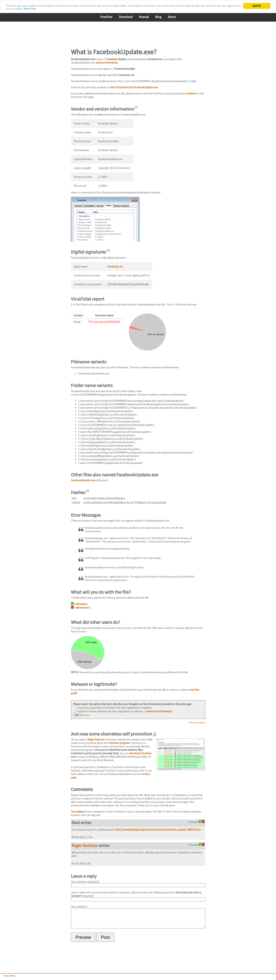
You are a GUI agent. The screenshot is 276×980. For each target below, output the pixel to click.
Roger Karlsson (96, 739)
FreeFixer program (119, 743)
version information (107, 63)
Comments (82, 789)
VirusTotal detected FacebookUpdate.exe (134, 87)
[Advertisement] (137, 33)
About (172, 17)
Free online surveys (196, 723)
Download (126, 17)
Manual (144, 17)
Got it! (257, 6)
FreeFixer (106, 17)
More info (46, 9)
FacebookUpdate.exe (83, 480)
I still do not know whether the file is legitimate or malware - (123, 711)
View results (85, 715)
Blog (158, 17)
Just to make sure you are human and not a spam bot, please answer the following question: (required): (138, 896)
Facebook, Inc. (115, 267)
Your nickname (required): (138, 884)
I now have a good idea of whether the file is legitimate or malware (113, 708)
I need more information (159, 711)
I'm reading (77, 812)
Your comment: (138, 919)
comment (191, 93)
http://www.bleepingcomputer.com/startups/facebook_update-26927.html (157, 830)
